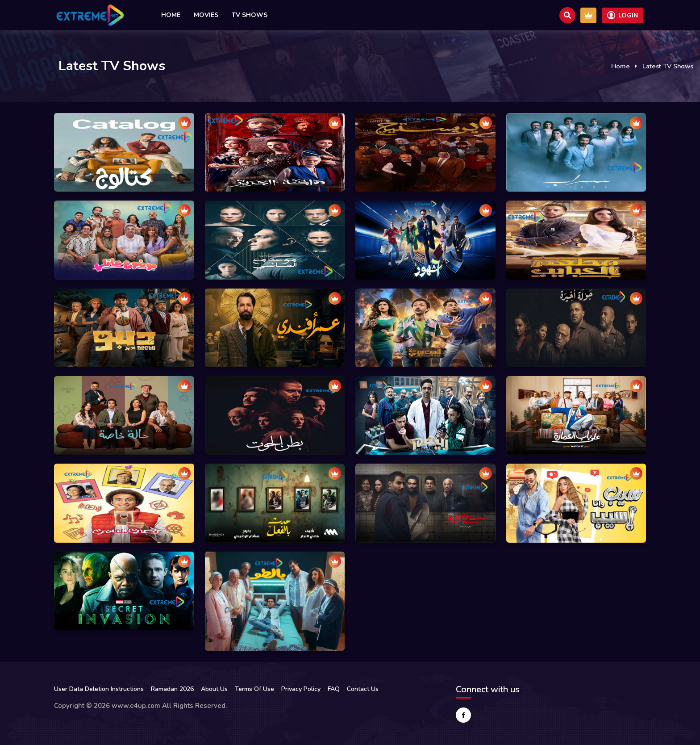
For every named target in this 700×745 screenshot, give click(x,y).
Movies (206, 15)
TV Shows (250, 15)
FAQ (334, 689)
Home (171, 15)
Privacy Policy (301, 689)
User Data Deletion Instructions (99, 689)
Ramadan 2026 (172, 689)
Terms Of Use (254, 689)
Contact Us (363, 689)
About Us (214, 689)
